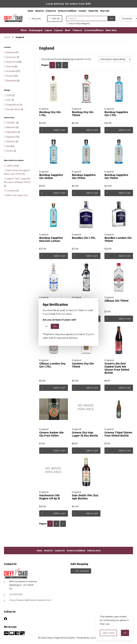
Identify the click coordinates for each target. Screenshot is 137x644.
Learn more (108, 633)
